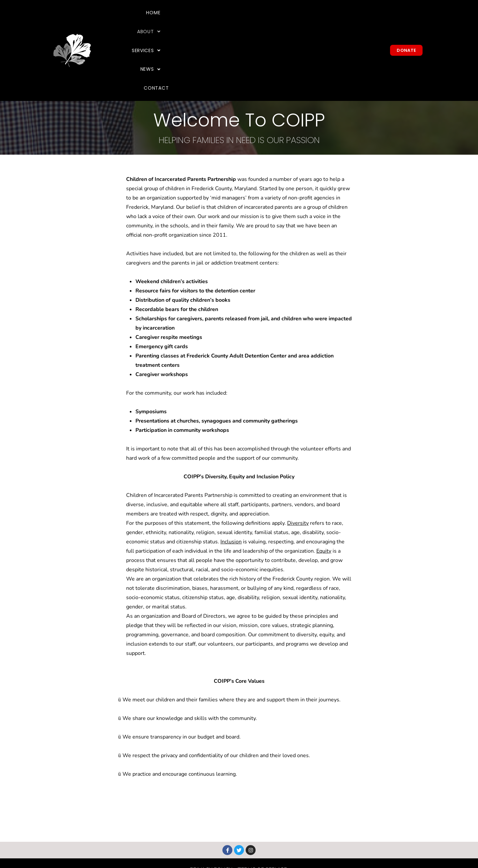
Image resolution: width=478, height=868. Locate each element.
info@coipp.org (259, 847)
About (250, 21)
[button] (250, 21)
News (330, 21)
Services (291, 21)
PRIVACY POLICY (211, 810)
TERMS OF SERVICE (262, 810)
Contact (368, 21)
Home (217, 21)
